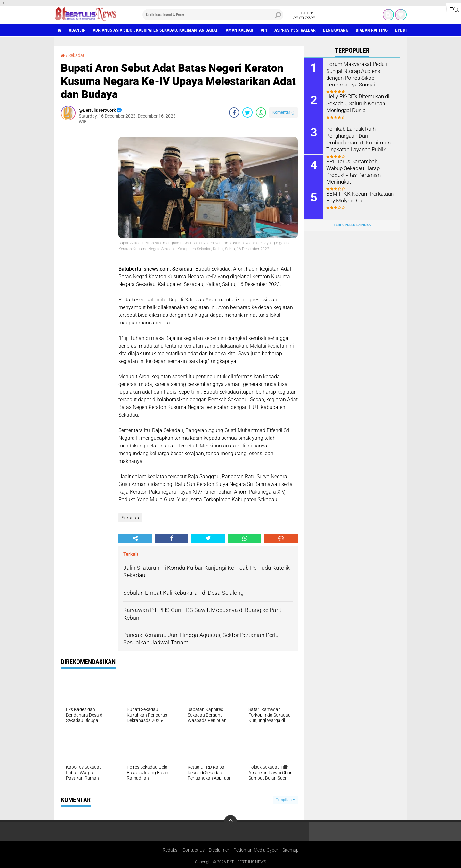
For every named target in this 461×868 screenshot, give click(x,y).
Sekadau (77, 55)
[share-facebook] (234, 112)
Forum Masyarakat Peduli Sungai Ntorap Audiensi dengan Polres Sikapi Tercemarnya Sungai (356, 74)
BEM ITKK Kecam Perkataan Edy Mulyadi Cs (359, 197)
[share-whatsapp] (261, 112)
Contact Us (194, 850)
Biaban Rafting (372, 30)
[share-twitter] (247, 112)
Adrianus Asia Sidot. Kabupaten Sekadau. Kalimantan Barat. (156, 30)
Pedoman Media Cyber (256, 850)
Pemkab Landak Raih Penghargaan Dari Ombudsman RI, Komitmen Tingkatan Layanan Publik (357, 139)
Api (264, 30)
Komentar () (283, 112)
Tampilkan (285, 800)
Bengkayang (336, 30)
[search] (213, 15)
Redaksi (170, 850)
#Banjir (77, 30)
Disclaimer (219, 850)
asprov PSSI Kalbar (295, 30)
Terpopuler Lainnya (352, 225)
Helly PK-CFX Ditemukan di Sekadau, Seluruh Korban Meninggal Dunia (357, 103)
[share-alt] (135, 538)
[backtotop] (230, 822)
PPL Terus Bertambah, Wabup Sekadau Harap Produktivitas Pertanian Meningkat (360, 168)
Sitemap (291, 850)
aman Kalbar (240, 30)
